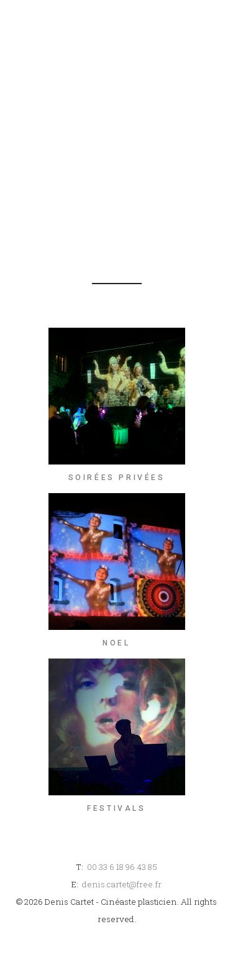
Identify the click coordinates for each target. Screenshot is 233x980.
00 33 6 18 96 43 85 (122, 867)
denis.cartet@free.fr (122, 884)
